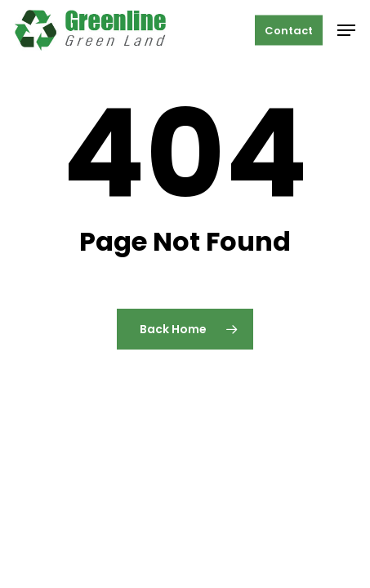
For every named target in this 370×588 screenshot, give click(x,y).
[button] (346, 30)
